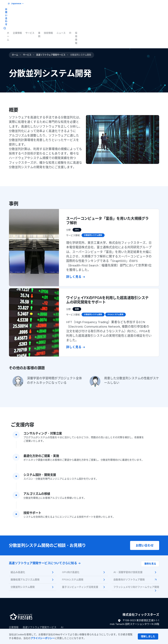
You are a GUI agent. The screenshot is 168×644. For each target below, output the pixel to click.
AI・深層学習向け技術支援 (135, 549)
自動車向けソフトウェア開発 (135, 556)
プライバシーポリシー (43, 638)
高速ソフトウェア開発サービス (51, 27)
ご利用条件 (31, 622)
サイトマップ (15, 622)
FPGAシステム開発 (84, 556)
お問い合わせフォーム (147, 618)
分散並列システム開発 (33, 563)
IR (143, 13)
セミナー (53, 610)
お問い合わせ (147, 4)
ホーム (73, 13)
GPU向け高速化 (84, 549)
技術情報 (120, 13)
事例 (109, 13)
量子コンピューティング (22, 610)
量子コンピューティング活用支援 (84, 563)
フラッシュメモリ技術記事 (23, 616)
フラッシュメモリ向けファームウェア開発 (136, 565)
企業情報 (85, 13)
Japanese (128, 3)
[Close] (148, 636)
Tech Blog (48, 616)
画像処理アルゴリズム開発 (33, 556)
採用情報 (153, 13)
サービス (98, 13)
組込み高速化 (33, 549)
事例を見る (150, 540)
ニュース (133, 13)
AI (62, 604)
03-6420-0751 (150, 608)
